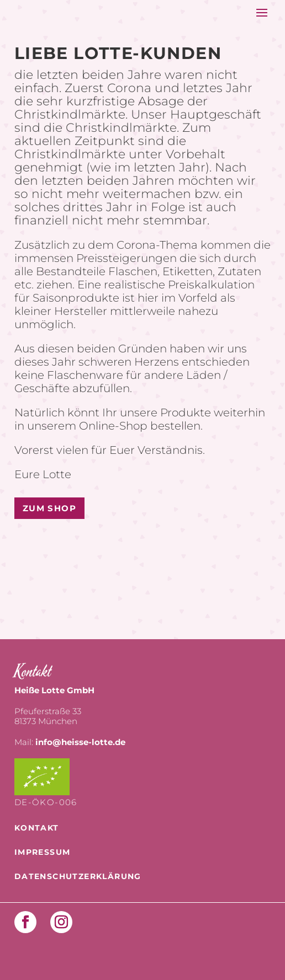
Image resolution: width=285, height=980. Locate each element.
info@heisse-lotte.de (80, 742)
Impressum (43, 852)
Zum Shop (49, 508)
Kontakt (37, 828)
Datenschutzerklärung (78, 876)
